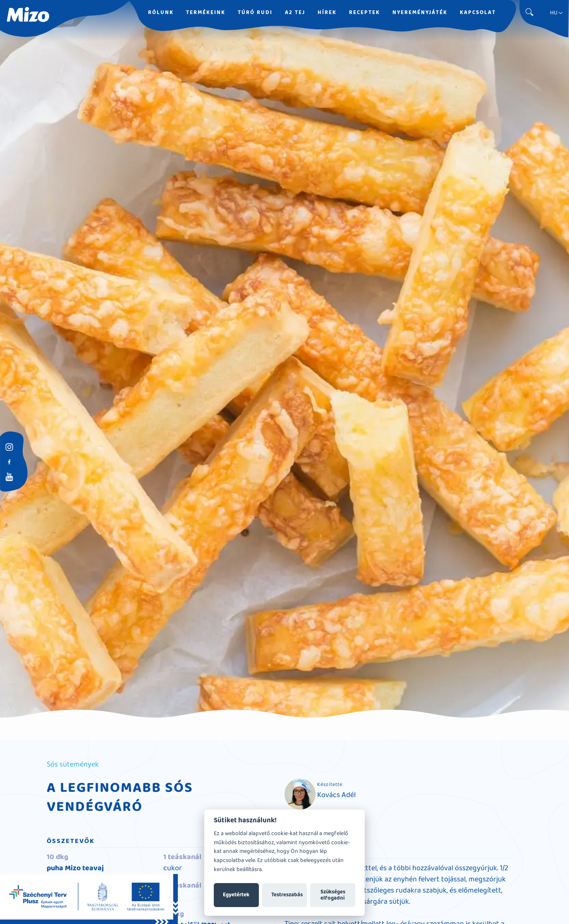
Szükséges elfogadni (333, 895)
